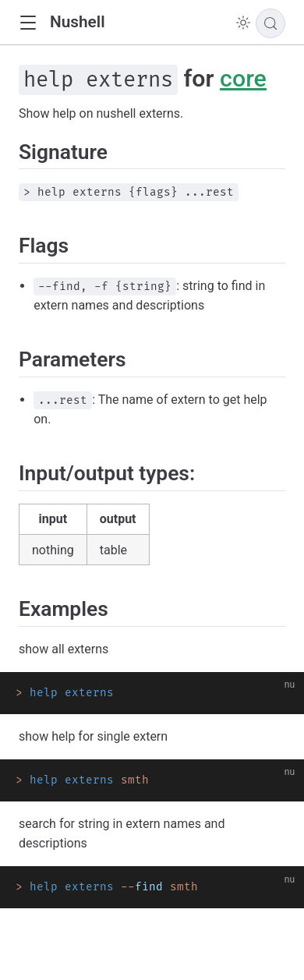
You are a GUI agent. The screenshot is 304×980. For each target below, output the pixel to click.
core (243, 78)
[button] (28, 23)
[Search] (270, 23)
